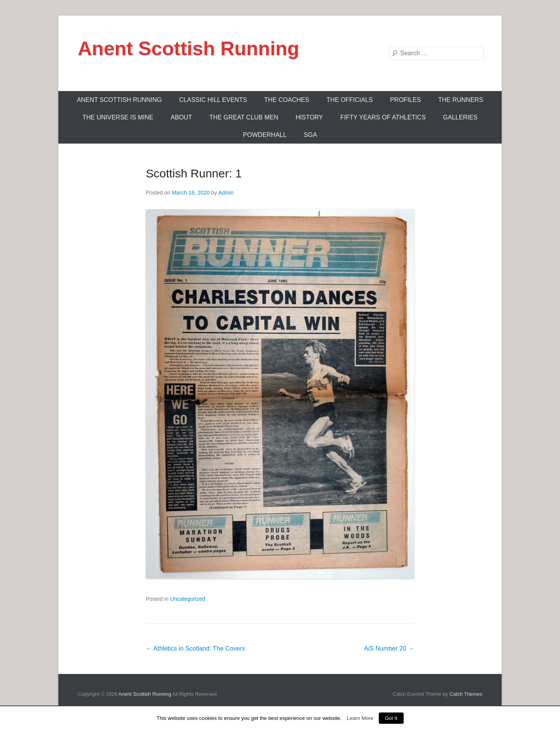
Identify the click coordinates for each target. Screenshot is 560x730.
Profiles (405, 100)
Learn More (360, 718)
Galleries (460, 117)
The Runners (461, 100)
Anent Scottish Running (188, 49)
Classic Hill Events (213, 100)
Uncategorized (187, 599)
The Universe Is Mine (118, 117)
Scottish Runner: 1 (194, 173)
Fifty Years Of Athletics (383, 117)
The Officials (350, 100)
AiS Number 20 (389, 648)
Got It (391, 718)
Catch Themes (466, 694)
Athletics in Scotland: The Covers (195, 648)
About (181, 117)
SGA (310, 135)
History (309, 117)
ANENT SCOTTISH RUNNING (119, 100)
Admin (226, 193)
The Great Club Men (244, 117)
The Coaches (287, 100)
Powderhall (265, 135)
